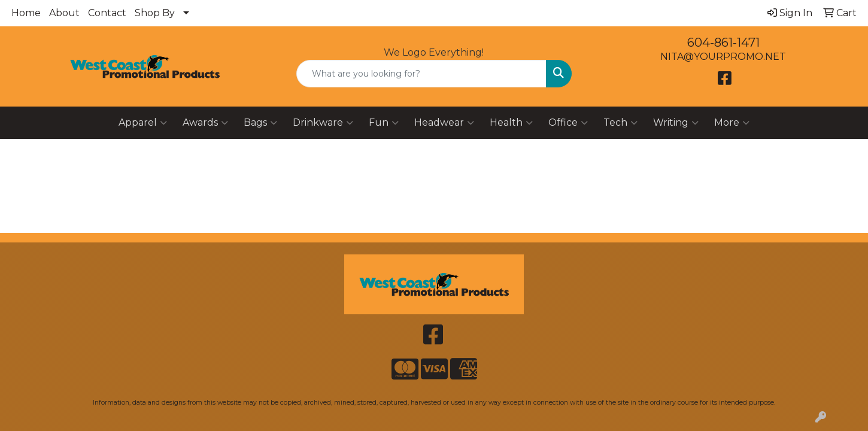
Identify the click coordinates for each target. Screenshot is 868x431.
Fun (384, 123)
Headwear (444, 123)
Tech (620, 123)
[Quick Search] (421, 74)
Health (511, 123)
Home (26, 13)
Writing (676, 123)
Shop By (155, 13)
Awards (205, 123)
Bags (260, 123)
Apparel (143, 123)
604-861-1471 (723, 43)
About (64, 13)
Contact (107, 13)
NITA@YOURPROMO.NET (723, 57)
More (732, 123)
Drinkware (323, 123)
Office (568, 123)
